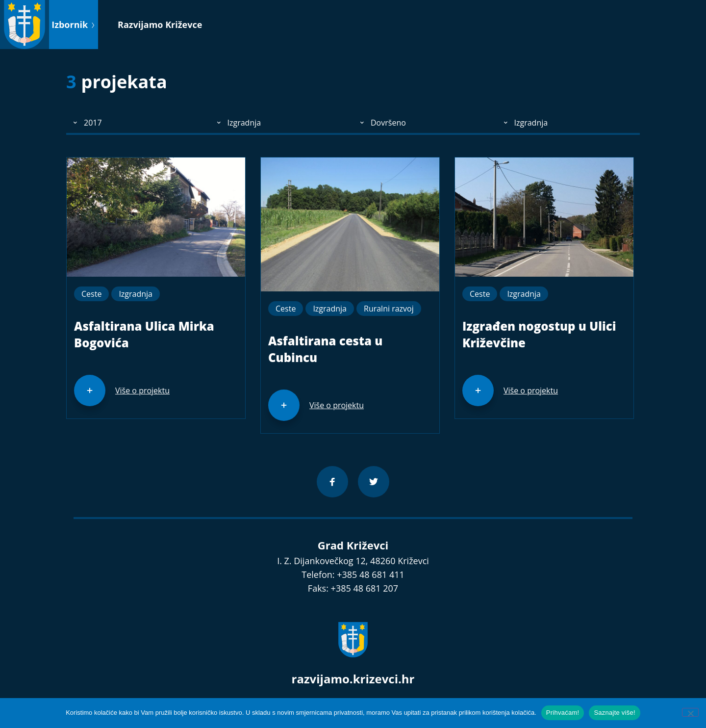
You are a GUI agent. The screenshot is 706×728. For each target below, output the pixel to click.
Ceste (91, 294)
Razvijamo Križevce (160, 25)
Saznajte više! (614, 713)
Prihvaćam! (563, 713)
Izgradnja (136, 294)
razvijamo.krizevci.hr (353, 679)
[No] (690, 712)
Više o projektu (142, 390)
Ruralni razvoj (389, 309)
